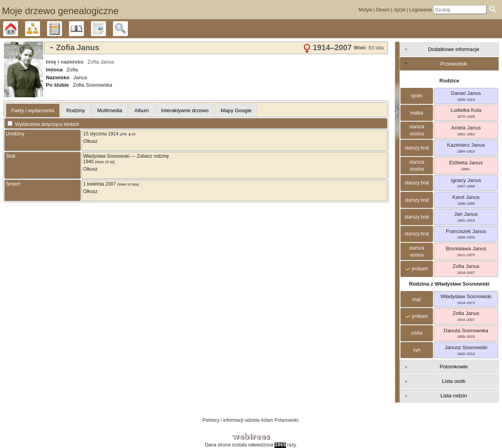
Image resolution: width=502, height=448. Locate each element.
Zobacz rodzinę (153, 156)
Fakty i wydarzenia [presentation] (33, 110)
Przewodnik (454, 64)
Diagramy (40, 29)
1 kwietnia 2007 (99, 184)
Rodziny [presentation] (76, 110)
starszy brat (417, 148)
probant (417, 269)
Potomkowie (454, 367)
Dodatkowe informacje (454, 49)
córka (417, 333)
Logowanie (421, 10)
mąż (417, 299)
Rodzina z (449, 284)
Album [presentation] (141, 110)
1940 (88, 162)
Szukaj (128, 29)
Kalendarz (84, 29)
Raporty (106, 29)
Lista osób (454, 381)
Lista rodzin (454, 396)
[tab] (216, 48)
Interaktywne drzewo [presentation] (185, 110)
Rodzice (449, 81)
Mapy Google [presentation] (236, 110)
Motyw (365, 10)
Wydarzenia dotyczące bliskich (43, 124)
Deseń (383, 10)
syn (417, 350)
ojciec (417, 96)
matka (417, 113)
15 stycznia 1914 (101, 134)
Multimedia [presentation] (110, 110)
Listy (62, 29)
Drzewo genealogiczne (18, 29)
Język (399, 10)
